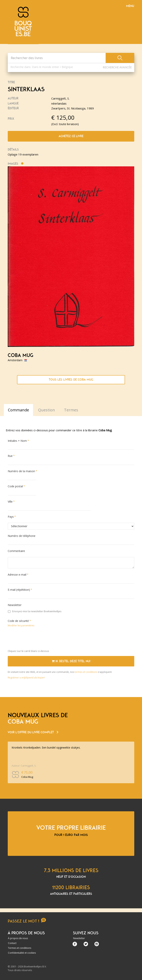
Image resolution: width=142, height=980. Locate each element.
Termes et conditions (20, 948)
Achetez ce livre (71, 136)
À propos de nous (18, 938)
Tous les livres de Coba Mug (71, 380)
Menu (130, 6)
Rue (10, 456)
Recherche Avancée (117, 67)
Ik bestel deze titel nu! (71, 661)
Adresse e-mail (17, 575)
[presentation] (37, 639)
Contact (12, 943)
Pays (11, 517)
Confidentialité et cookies (22, 953)
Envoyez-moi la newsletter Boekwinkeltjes (35, 611)
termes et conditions (86, 672)
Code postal (15, 486)
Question (47, 410)
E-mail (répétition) (19, 590)
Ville (10, 502)
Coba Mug (21, 355)
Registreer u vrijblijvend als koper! (26, 678)
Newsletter (15, 605)
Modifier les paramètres (21, 625)
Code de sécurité (18, 621)
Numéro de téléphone (22, 536)
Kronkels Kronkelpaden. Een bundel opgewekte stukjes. (46, 747)
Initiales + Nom (17, 441)
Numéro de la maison (21, 471)
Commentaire (16, 551)
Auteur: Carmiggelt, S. (24, 766)
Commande (18, 410)
